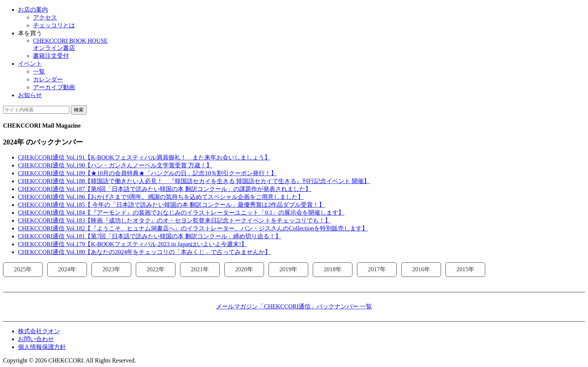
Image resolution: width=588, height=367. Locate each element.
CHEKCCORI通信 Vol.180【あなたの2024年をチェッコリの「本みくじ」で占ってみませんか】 (144, 252)
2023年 (111, 269)
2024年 (67, 269)
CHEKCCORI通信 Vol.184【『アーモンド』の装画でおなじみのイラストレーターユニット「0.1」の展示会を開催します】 (181, 213)
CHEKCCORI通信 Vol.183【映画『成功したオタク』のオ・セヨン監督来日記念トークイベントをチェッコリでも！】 (174, 220)
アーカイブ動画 (54, 87)
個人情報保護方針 (42, 347)
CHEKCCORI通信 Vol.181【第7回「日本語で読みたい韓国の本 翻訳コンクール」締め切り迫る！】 (150, 236)
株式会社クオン (39, 331)
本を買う (30, 33)
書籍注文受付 (51, 56)
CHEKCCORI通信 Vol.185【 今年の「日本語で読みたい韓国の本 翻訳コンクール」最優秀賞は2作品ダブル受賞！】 (171, 205)
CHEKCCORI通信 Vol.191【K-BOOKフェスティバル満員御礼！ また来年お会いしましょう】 (144, 157)
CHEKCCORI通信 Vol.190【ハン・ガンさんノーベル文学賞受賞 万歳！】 (115, 165)
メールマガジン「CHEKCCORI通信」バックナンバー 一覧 (294, 306)
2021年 (200, 269)
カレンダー (48, 79)
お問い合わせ (36, 339)
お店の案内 (33, 10)
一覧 (39, 71)
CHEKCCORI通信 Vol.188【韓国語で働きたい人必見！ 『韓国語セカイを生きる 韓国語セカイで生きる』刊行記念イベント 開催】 (194, 181)
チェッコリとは (54, 25)
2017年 (377, 269)
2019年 (288, 269)
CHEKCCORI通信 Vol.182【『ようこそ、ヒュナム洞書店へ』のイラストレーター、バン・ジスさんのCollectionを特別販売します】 (193, 228)
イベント (30, 64)
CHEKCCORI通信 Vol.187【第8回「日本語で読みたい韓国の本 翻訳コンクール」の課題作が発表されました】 (165, 189)
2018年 (333, 269)
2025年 (23, 269)
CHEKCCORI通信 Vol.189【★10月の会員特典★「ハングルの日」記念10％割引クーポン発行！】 (147, 173)
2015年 (465, 269)
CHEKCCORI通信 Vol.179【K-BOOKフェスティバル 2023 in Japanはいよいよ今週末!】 (133, 244)
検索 (79, 110)
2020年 (244, 269)
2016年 (421, 269)
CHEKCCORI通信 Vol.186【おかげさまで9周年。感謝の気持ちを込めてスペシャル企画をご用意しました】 (161, 197)
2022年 (156, 269)
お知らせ (30, 95)
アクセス (45, 17)
